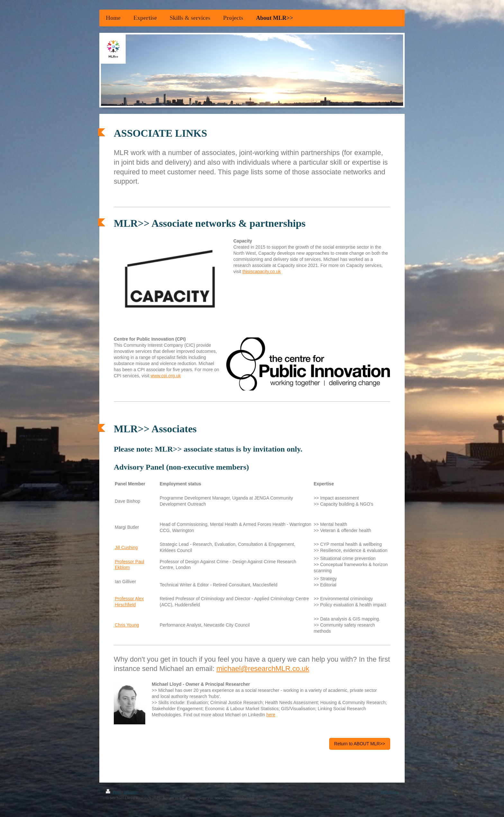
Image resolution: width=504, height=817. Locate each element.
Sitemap (131, 792)
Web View (390, 792)
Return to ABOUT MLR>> (360, 744)
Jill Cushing (126, 547)
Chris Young (127, 625)
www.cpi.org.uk (166, 376)
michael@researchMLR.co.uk (263, 669)
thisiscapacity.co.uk (262, 271)
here (271, 715)
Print (114, 792)
